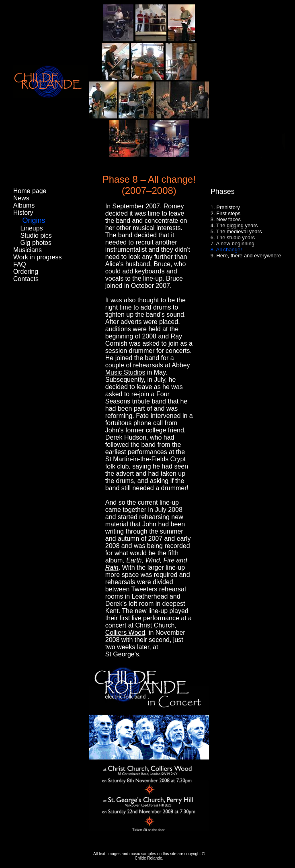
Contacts (26, 279)
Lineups (32, 228)
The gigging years (237, 225)
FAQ (20, 264)
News (21, 198)
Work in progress (38, 257)
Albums (24, 205)
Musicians (28, 250)
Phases (223, 192)
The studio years (236, 237)
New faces (228, 219)
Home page (30, 191)
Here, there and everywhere (249, 256)
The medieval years (239, 231)
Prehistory (228, 207)
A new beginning (235, 243)
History (23, 213)
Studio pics (36, 235)
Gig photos (36, 243)
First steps (228, 213)
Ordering (26, 272)
